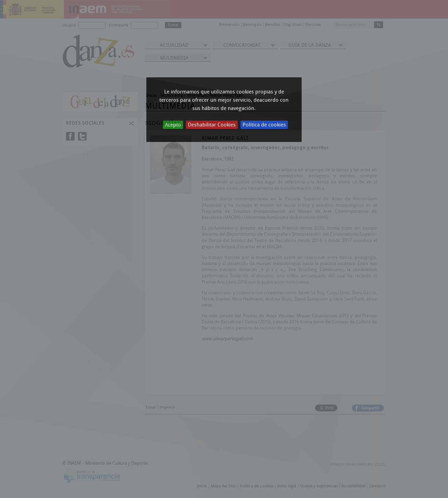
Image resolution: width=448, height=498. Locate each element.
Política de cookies (264, 125)
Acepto (173, 125)
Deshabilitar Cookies (212, 125)
